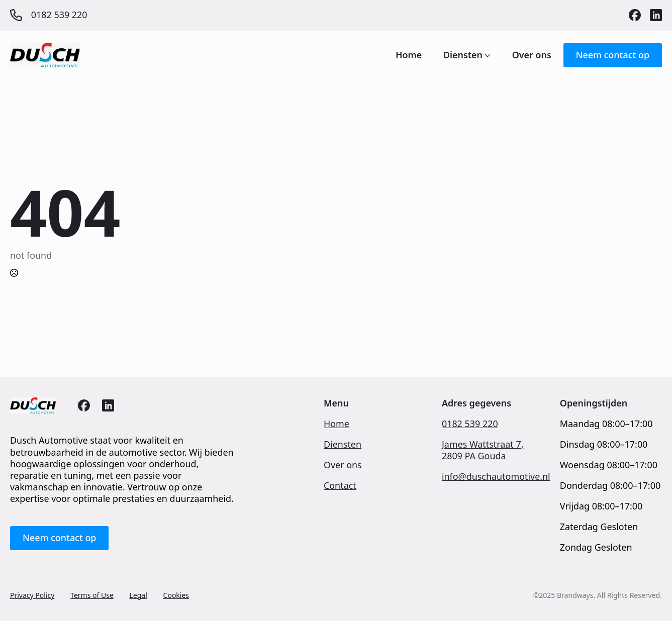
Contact (340, 486)
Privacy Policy (32, 595)
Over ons (532, 55)
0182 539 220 (470, 424)
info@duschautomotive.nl (496, 477)
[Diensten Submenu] (487, 55)
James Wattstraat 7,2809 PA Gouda (483, 450)
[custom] (635, 15)
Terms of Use (92, 595)
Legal (138, 595)
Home (409, 55)
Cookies (176, 595)
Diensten (463, 55)
